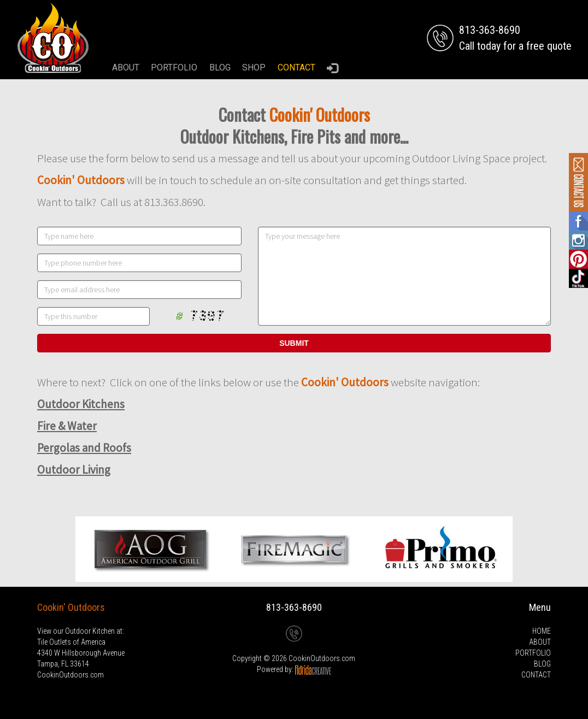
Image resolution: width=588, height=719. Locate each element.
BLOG (220, 67)
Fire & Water (67, 426)
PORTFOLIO (174, 67)
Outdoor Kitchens (81, 404)
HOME (542, 631)
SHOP (254, 67)
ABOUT (126, 67)
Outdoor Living (74, 470)
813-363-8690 (294, 607)
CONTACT (296, 67)
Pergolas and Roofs (84, 448)
